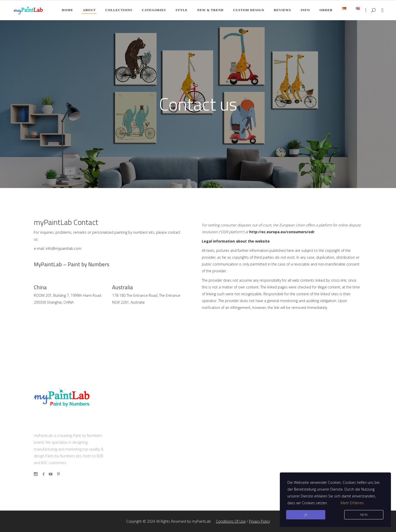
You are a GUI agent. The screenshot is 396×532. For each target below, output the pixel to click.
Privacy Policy (259, 521)
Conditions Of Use (231, 521)
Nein (364, 515)
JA (306, 515)
